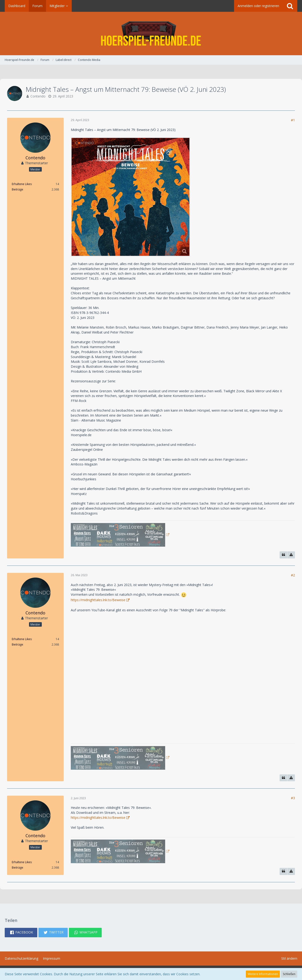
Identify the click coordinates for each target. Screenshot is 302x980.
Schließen (289, 974)
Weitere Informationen (263, 974)
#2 (293, 575)
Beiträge (17, 189)
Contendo (38, 96)
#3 (293, 798)
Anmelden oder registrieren (258, 6)
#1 (293, 120)
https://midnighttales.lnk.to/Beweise (98, 600)
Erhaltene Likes (22, 184)
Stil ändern (289, 958)
